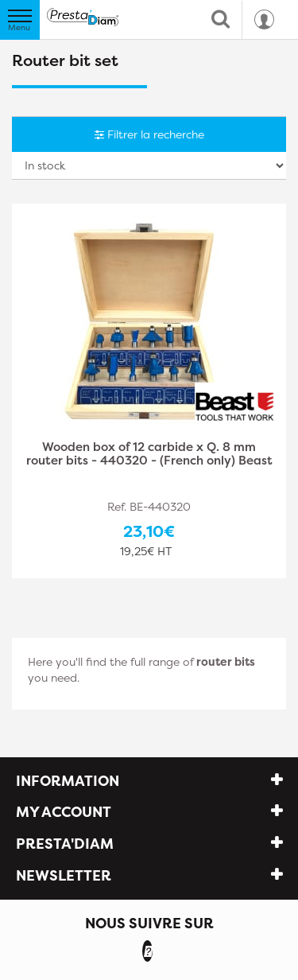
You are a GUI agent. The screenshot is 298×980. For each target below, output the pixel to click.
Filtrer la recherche (149, 134)
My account (64, 812)
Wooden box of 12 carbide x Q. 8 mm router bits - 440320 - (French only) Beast (149, 455)
